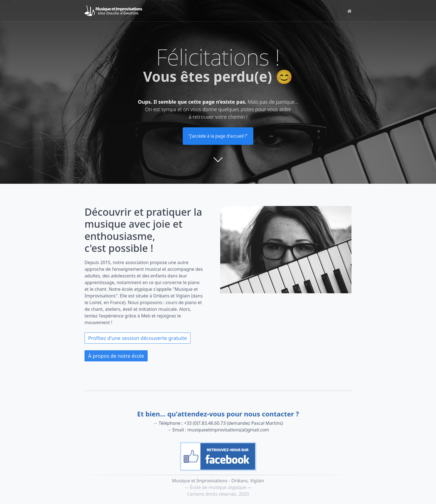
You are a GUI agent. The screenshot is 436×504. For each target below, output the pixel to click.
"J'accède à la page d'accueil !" (218, 136)
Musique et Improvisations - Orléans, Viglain (218, 481)
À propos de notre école (116, 356)
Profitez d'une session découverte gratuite (138, 338)
